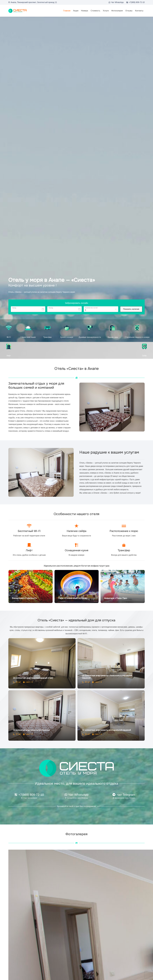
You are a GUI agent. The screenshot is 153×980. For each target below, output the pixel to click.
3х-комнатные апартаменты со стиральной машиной (106, 730)
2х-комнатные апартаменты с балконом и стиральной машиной (107, 677)
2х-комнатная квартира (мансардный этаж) (33, 678)
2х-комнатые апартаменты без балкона (31, 730)
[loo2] (18, 11)
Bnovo (143, 315)
